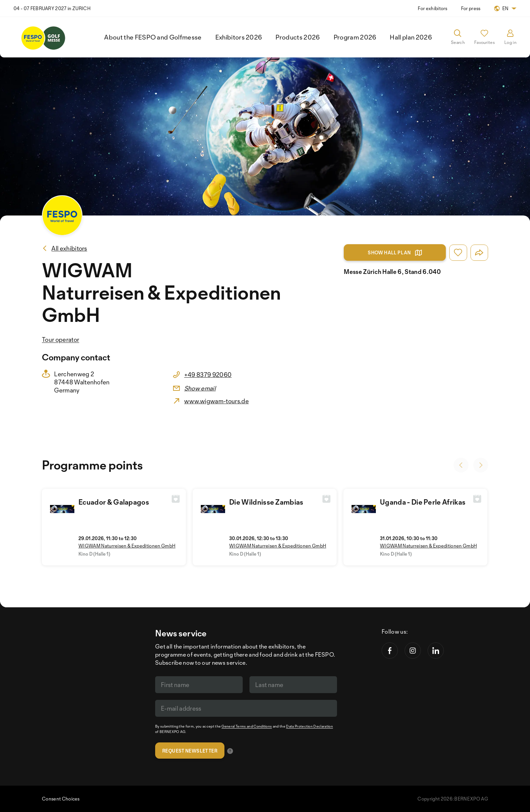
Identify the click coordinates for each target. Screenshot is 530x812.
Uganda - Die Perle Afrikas (423, 502)
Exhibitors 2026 (239, 37)
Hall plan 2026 (411, 37)
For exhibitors (432, 8)
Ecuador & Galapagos (114, 502)
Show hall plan (395, 253)
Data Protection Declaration (309, 726)
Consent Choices (61, 799)
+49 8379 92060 (208, 375)
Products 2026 (298, 37)
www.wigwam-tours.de (216, 401)
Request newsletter (190, 751)
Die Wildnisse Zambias (266, 502)
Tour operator (61, 339)
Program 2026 (355, 37)
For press (471, 8)
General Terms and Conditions (247, 726)
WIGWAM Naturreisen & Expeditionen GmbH (127, 546)
